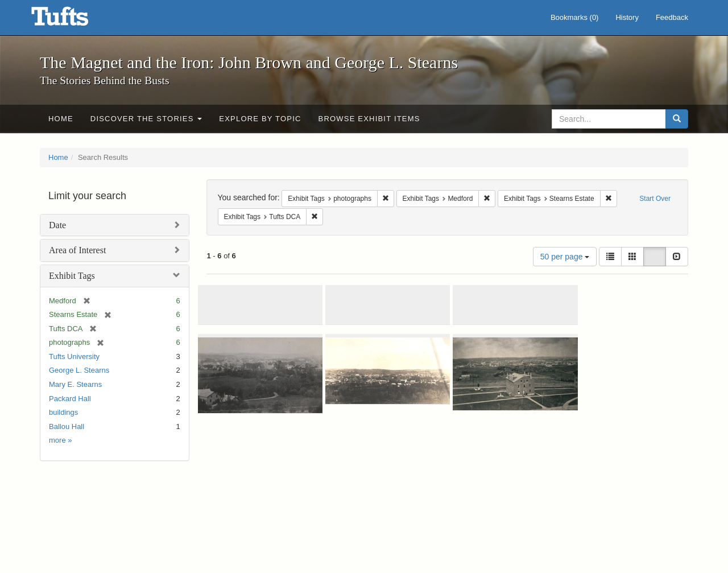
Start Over (655, 199)
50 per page (565, 257)
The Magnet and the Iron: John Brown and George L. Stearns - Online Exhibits (74, 20)
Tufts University (74, 356)
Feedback (672, 17)
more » (60, 440)
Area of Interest (77, 250)
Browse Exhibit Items (369, 119)
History (627, 17)
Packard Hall (70, 399)
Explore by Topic (260, 119)
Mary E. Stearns (75, 384)
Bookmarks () (575, 17)
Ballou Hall (67, 426)
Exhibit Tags (72, 276)
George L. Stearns (79, 370)
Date (57, 225)
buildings (63, 412)
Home (61, 119)
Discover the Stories (146, 119)
